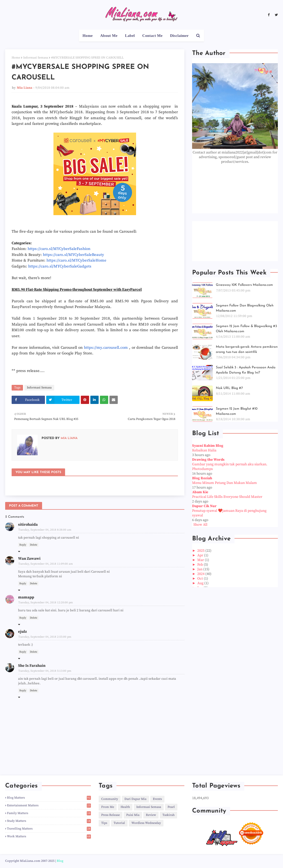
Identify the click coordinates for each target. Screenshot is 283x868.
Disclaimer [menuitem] (179, 36)
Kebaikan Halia (204, 450)
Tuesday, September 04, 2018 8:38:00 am (45, 530)
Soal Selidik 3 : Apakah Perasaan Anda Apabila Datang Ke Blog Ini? (246, 370)
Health (125, 807)
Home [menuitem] (88, 36)
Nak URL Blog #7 (229, 388)
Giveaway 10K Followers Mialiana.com (244, 285)
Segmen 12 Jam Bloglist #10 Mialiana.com (237, 411)
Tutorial (119, 823)
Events (157, 799)
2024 (201, 574)
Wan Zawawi (29, 559)
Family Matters (49, 813)
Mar (201, 560)
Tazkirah (168, 815)
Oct (201, 579)
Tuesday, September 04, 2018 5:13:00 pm (45, 671)
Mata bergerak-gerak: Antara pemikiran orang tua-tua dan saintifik (247, 349)
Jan (200, 569)
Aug (201, 583)
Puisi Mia (133, 815)
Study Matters (49, 821)
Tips (104, 823)
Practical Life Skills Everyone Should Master (227, 497)
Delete (34, 545)
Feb (201, 565)
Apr (201, 555)
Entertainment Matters (49, 805)
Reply (23, 545)
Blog (60, 861)
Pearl (171, 807)
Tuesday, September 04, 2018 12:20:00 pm (46, 603)
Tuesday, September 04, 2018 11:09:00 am (46, 564)
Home (16, 58)
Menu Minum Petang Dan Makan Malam (225, 483)
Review (151, 815)
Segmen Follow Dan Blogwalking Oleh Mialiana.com (245, 308)
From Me (108, 807)
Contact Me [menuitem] (152, 36)
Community (110, 799)
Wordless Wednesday (146, 823)
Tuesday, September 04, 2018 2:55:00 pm (45, 637)
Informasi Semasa (36, 58)
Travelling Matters (49, 829)
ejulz (22, 632)
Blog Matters (49, 798)
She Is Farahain (32, 666)
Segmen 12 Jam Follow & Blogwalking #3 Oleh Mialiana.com (246, 329)
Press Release (111, 815)
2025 (201, 551)
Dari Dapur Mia (135, 799)
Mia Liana (25, 88)
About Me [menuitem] (109, 36)
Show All (200, 525)
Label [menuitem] (130, 36)
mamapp (26, 597)
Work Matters (49, 836)
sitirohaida (28, 525)
